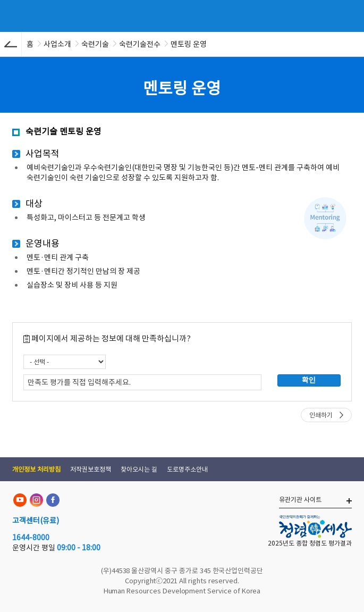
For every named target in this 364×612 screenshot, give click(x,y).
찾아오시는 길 (139, 469)
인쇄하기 (321, 415)
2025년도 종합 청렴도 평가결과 (310, 543)
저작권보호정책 (91, 469)
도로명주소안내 (187, 469)
